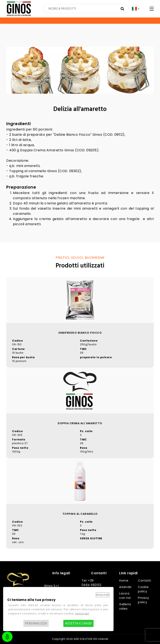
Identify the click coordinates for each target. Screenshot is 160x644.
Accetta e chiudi (78, 623)
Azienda (125, 587)
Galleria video (125, 606)
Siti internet (101, 639)
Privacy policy (144, 600)
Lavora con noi (125, 596)
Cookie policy (143, 589)
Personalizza (36, 623)
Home (124, 581)
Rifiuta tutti (103, 595)
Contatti (144, 581)
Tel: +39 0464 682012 (92, 583)
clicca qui (82, 614)
